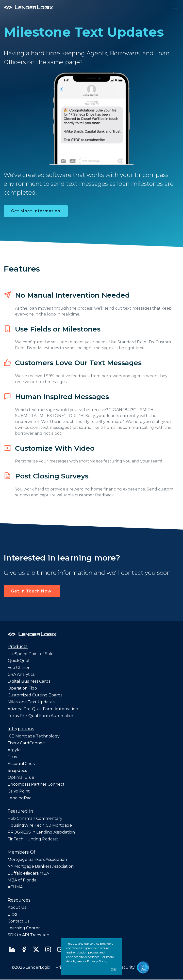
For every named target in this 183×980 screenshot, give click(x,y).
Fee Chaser (19, 668)
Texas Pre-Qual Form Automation (41, 716)
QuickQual (18, 661)
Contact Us (18, 921)
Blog (12, 914)
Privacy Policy (97, 961)
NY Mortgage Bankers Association (41, 866)
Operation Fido (22, 688)
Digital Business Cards (29, 681)
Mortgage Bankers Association (37, 859)
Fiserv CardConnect (27, 743)
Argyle (14, 750)
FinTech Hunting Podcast (33, 839)
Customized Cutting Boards (35, 695)
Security (127, 967)
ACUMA (15, 887)
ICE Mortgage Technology (34, 736)
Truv (12, 757)
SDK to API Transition (28, 935)
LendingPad (20, 798)
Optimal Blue (21, 777)
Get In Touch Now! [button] (32, 591)
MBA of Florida (22, 880)
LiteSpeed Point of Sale (31, 654)
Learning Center (24, 928)
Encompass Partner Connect (36, 784)
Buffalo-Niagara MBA (28, 873)
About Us (17, 907)
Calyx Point (19, 791)
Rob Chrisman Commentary (35, 818)
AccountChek (21, 764)
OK (114, 970)
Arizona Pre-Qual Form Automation (43, 709)
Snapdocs (17, 771)
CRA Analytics (21, 674)
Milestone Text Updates (31, 702)
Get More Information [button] (36, 211)
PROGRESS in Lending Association (41, 832)
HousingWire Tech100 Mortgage (40, 825)
